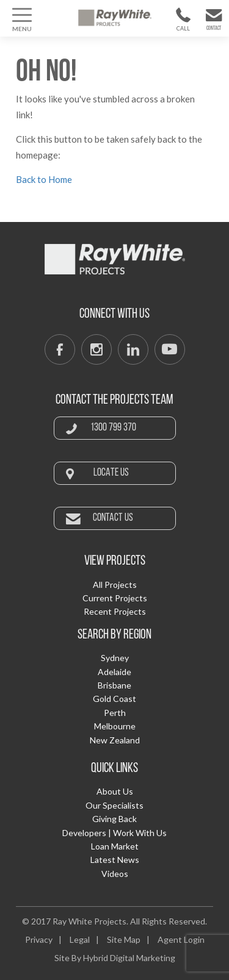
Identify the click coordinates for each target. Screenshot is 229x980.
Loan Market (115, 846)
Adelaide (114, 672)
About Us (115, 791)
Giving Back (114, 819)
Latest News (115, 860)
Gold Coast (114, 699)
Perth (115, 713)
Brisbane (114, 685)
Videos (115, 874)
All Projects (115, 585)
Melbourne (115, 726)
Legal (80, 939)
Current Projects (115, 598)
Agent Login (181, 939)
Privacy (39, 939)
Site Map (124, 939)
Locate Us (111, 473)
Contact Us (214, 31)
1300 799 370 (183, 31)
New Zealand (115, 740)
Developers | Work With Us (114, 833)
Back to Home (44, 179)
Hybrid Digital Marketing (129, 958)
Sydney (115, 658)
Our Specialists (114, 805)
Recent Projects (115, 611)
